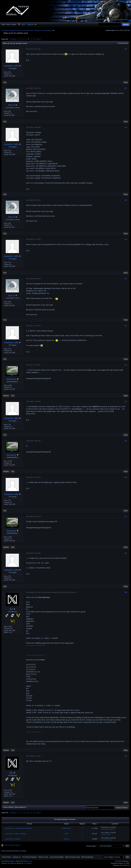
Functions (125, 20)
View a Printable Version (12, 845)
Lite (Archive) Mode (57, 857)
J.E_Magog (28, 863)
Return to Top (43, 857)
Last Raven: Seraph (13, 839)
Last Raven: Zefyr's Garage (15, 834)
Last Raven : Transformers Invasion (18, 828)
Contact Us (16, 857)
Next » (39, 39)
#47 (126, 88)
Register (31, 24)
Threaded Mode (123, 43)
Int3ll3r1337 (66, 828)
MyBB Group (28, 861)
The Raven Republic (29, 857)
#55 (126, 441)
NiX (11, 609)
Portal (88, 20)
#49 (126, 200)
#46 (126, 49)
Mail (118, 20)
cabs (9, 863)
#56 (126, 477)
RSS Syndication (87, 857)
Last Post (104, 829)
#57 (126, 517)
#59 (126, 592)
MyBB (12, 861)
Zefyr (66, 834)
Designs (37, 30)
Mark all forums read (72, 857)
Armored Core (28, 30)
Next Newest (20, 807)
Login (23, 24)
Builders (103, 20)
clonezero (11, 379)
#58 (126, 553)
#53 (126, 365)
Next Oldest (9, 807)
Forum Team (6, 857)
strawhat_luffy (11, 66)
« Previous (13, 39)
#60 (126, 756)
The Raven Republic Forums (11, 30)
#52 (126, 326)
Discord (111, 20)
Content (95, 20)
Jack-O (11, 105)
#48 (126, 127)
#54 (126, 401)
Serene (66, 839)
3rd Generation (47, 30)
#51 (126, 279)
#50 (126, 239)
